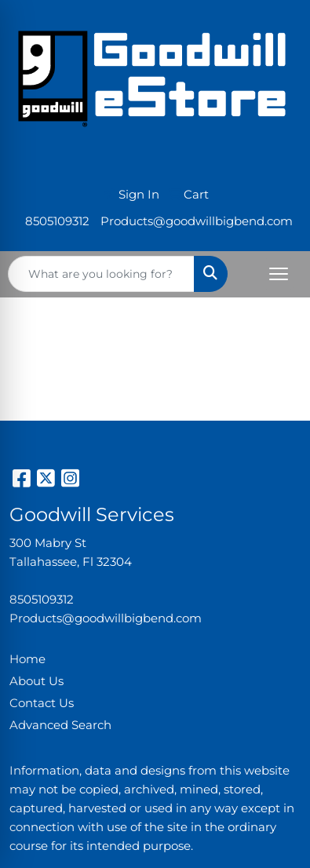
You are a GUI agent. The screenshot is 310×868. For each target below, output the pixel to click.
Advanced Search (60, 725)
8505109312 (57, 221)
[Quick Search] (101, 274)
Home (27, 659)
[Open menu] (279, 274)
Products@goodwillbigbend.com (197, 221)
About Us (36, 681)
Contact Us (42, 703)
